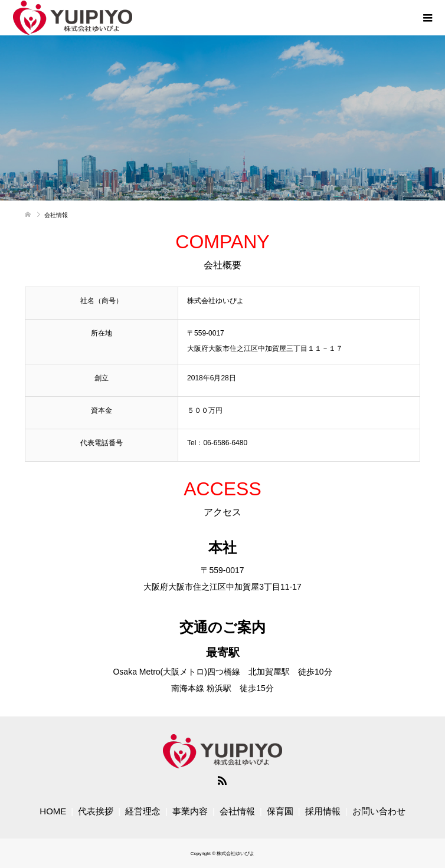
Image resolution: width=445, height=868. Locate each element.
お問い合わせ (379, 811)
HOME (53, 811)
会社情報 (237, 811)
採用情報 (323, 811)
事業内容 (190, 811)
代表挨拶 (96, 811)
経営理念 (143, 811)
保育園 (280, 811)
